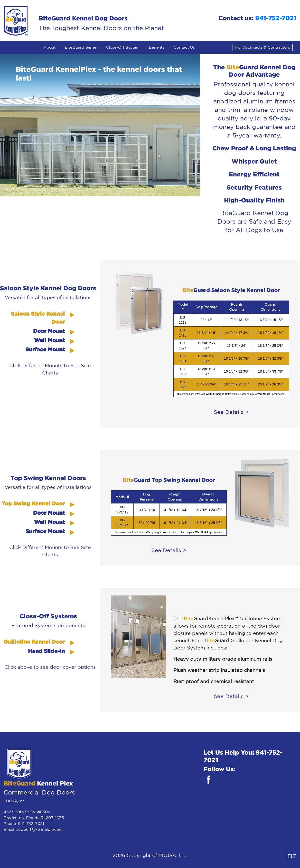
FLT (292, 856)
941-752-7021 (276, 18)
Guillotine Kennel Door (34, 642)
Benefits (157, 47)
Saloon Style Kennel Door (38, 318)
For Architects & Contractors (263, 47)
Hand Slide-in (46, 651)
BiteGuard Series (81, 47)
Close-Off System (123, 47)
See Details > (231, 412)
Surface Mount (45, 349)
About (49, 47)
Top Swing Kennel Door (33, 503)
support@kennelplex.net (40, 829)
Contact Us (184, 47)
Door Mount (49, 331)
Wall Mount (49, 340)
